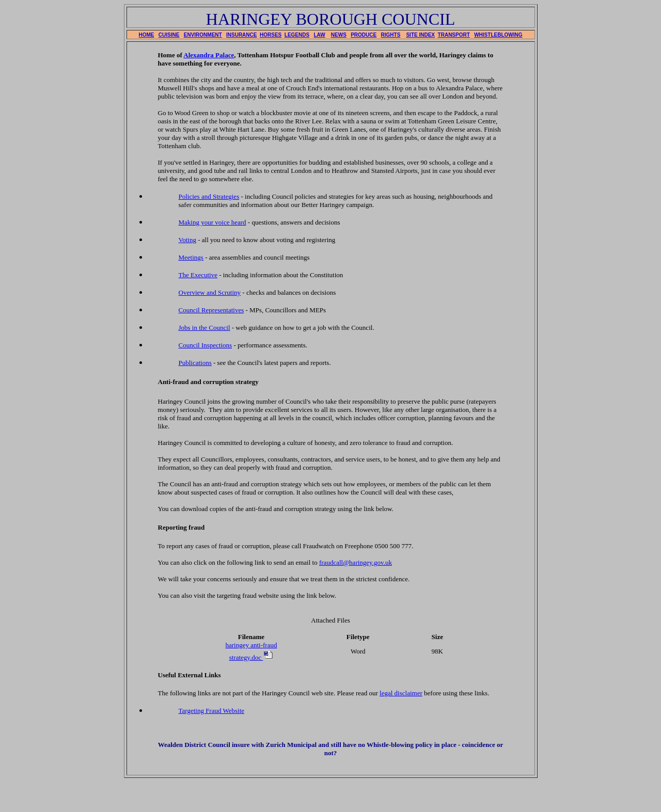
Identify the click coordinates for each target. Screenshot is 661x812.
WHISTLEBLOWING (498, 35)
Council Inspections (206, 345)
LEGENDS (297, 35)
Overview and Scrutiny (210, 292)
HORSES (271, 35)
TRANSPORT (454, 35)
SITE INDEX (420, 35)
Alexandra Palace (209, 55)
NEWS (339, 35)
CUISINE (169, 35)
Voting (187, 240)
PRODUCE (364, 35)
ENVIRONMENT (203, 35)
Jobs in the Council (204, 328)
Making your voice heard (213, 222)
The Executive (198, 275)
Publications (195, 363)
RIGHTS (391, 35)
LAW (320, 35)
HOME (147, 35)
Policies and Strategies (209, 196)
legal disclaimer (401, 693)
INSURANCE (241, 35)
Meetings (191, 257)
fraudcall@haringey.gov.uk (356, 562)
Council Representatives (211, 310)
